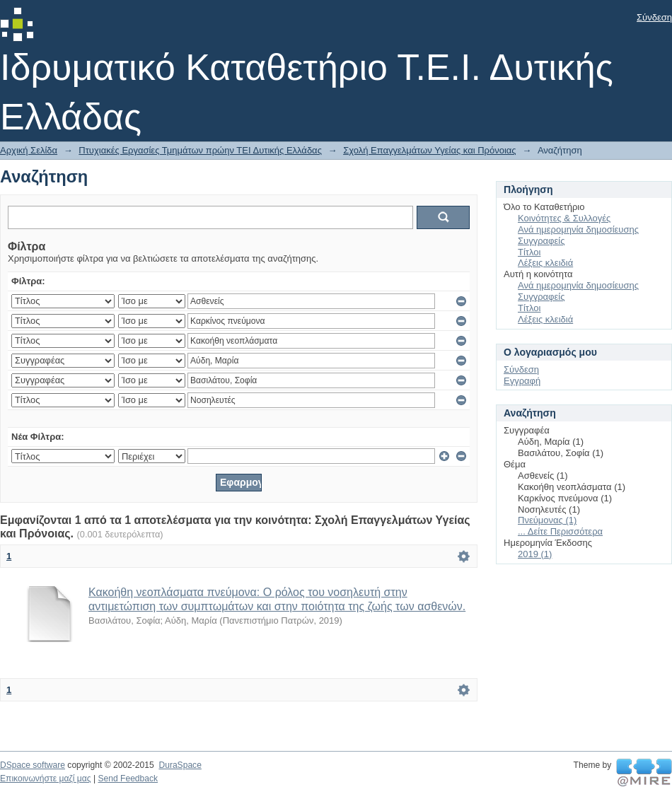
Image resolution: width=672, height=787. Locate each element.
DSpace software (33, 765)
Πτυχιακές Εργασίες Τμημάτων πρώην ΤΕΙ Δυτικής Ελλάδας (200, 150)
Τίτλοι (529, 252)
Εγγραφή (522, 381)
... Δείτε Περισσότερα (560, 531)
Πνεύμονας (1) (547, 520)
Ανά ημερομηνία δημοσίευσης (578, 229)
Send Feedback (128, 779)
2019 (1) (535, 554)
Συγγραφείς (541, 241)
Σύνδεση (654, 17)
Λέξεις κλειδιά (545, 263)
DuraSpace (180, 765)
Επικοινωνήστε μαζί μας (46, 779)
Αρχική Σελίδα (29, 150)
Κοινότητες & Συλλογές (564, 218)
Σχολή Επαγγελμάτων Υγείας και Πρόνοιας (429, 150)
